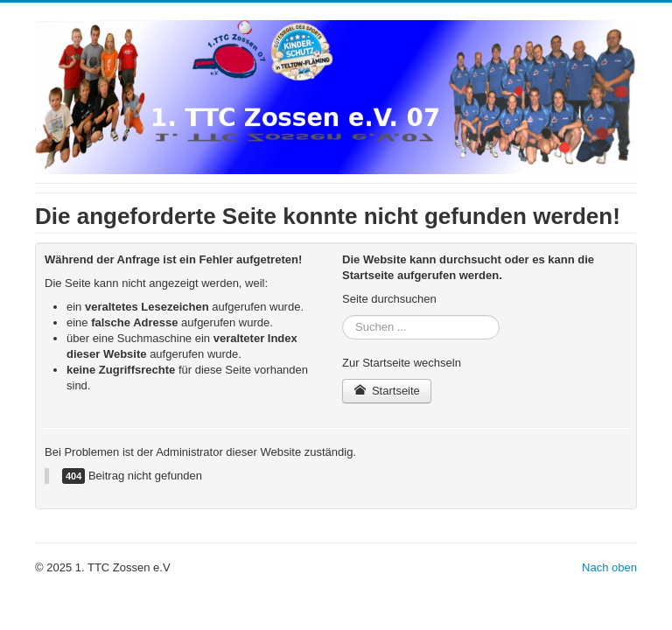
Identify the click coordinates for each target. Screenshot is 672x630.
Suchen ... (343, 315)
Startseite (387, 391)
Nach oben (609, 567)
